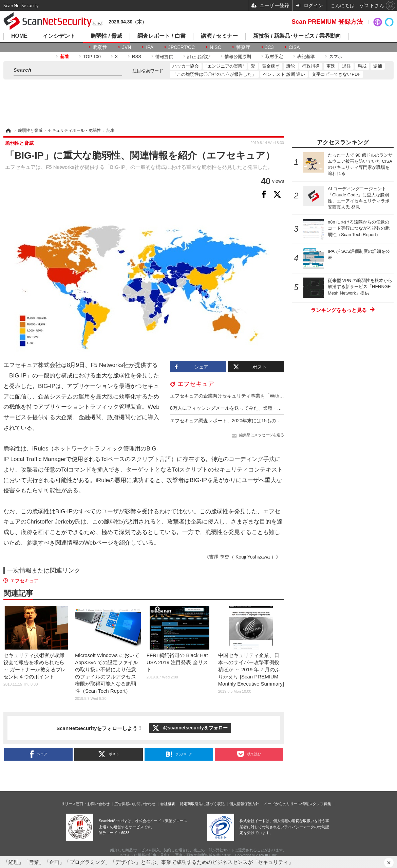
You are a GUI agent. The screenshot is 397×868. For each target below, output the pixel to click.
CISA (294, 47)
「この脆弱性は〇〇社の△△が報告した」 (214, 74)
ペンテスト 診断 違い (284, 74)
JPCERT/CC (182, 47)
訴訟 (291, 66)
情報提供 (164, 57)
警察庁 (243, 47)
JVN (127, 47)
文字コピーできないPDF (336, 74)
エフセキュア (196, 384)
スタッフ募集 (320, 804)
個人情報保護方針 (244, 804)
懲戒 (362, 66)
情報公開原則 (238, 57)
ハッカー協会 (186, 66)
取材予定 (274, 57)
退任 (346, 66)
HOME (19, 36)
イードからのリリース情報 (286, 804)
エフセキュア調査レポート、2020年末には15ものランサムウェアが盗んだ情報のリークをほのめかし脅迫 (282, 421)
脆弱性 (100, 47)
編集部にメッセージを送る (262, 435)
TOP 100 (92, 57)
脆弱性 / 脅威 (106, 36)
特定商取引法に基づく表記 (202, 804)
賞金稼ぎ (271, 66)
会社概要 (168, 804)
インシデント (59, 36)
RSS (137, 57)
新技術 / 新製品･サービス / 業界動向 (297, 36)
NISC (215, 47)
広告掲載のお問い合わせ (135, 804)
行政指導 (311, 66)
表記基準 (306, 57)
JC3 (270, 47)
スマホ (336, 57)
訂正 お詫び (199, 57)
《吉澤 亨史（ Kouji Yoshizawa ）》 (242, 557)
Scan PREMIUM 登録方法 (327, 22)
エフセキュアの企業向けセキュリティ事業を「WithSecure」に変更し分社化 (251, 396)
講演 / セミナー (219, 36)
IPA (150, 47)
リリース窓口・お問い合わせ (85, 804)
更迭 (331, 66)
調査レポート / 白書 (161, 36)
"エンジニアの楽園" (225, 66)
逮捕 (378, 66)
